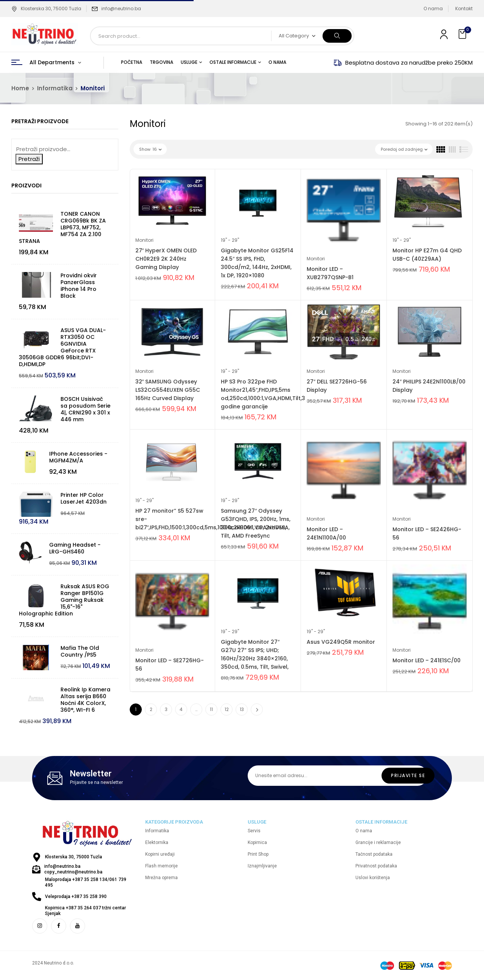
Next (257, 709)
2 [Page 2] (151, 709)
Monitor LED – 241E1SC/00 (427, 660)
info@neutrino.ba (121, 9)
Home (20, 88)
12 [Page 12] (227, 709)
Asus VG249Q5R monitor (341, 642)
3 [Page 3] (166, 709)
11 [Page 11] (211, 709)
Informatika (55, 88)
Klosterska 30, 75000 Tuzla (46, 9)
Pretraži (29, 159)
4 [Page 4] (181, 709)
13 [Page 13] (242, 709)
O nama (433, 9)
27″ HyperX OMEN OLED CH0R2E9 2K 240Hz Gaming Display (166, 259)
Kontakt (464, 9)
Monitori (144, 240)
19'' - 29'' (230, 240)
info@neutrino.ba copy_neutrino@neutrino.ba (73, 869)
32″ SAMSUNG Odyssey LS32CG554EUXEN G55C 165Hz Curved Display (168, 390)
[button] (463, 34)
